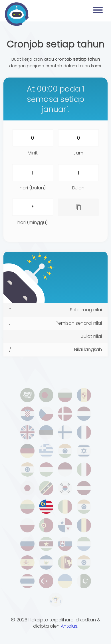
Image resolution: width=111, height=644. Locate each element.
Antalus (69, 626)
